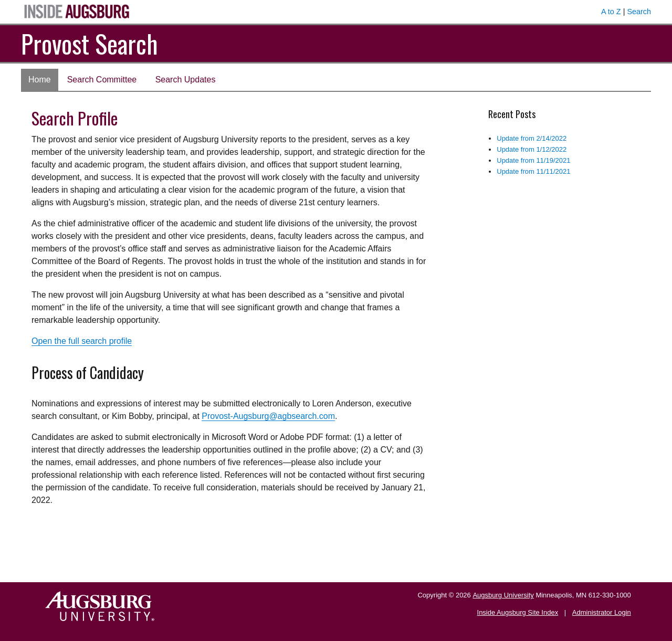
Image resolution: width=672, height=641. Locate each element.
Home (40, 80)
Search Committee (102, 80)
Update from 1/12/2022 (532, 149)
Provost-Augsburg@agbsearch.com (268, 416)
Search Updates (186, 80)
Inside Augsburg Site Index (518, 612)
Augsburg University (503, 595)
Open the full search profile (82, 341)
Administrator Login (602, 612)
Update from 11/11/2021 (533, 171)
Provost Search (90, 43)
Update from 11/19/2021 (533, 160)
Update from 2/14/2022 (532, 138)
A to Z (611, 12)
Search (639, 12)
